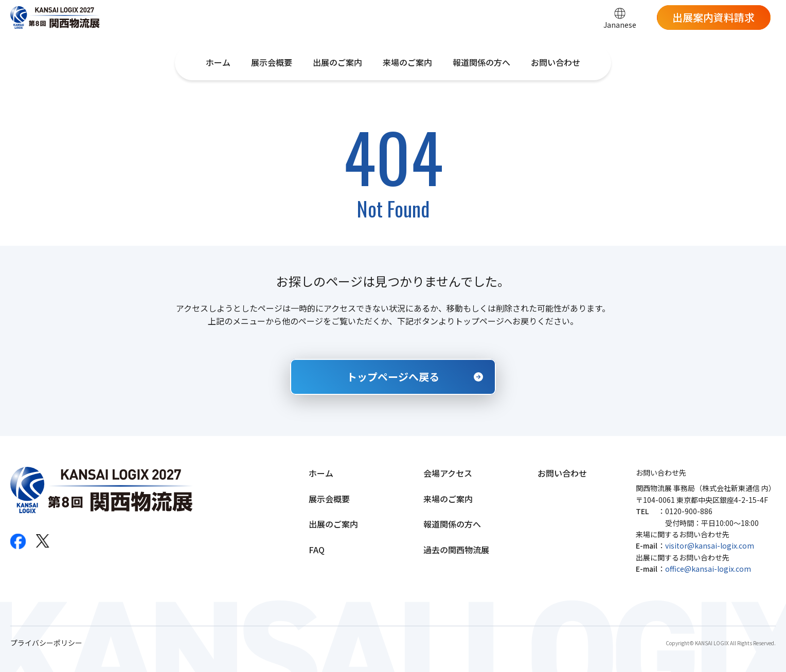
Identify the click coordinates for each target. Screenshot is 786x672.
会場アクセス (448, 473)
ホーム (218, 62)
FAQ (317, 550)
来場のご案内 (407, 62)
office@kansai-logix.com (708, 569)
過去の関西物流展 (456, 550)
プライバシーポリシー (46, 643)
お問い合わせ (556, 62)
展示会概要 (272, 62)
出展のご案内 (337, 62)
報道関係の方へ (481, 62)
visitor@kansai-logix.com (710, 546)
